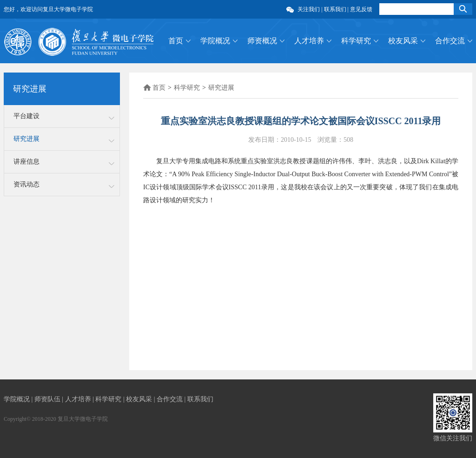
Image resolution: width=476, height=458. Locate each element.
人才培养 (309, 41)
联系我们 (335, 9)
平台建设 (26, 116)
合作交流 (450, 41)
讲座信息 (26, 162)
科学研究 (356, 41)
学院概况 (215, 41)
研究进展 (26, 139)
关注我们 (309, 9)
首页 (176, 41)
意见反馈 (361, 9)
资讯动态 (26, 184)
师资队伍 (48, 399)
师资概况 (262, 41)
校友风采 (403, 41)
